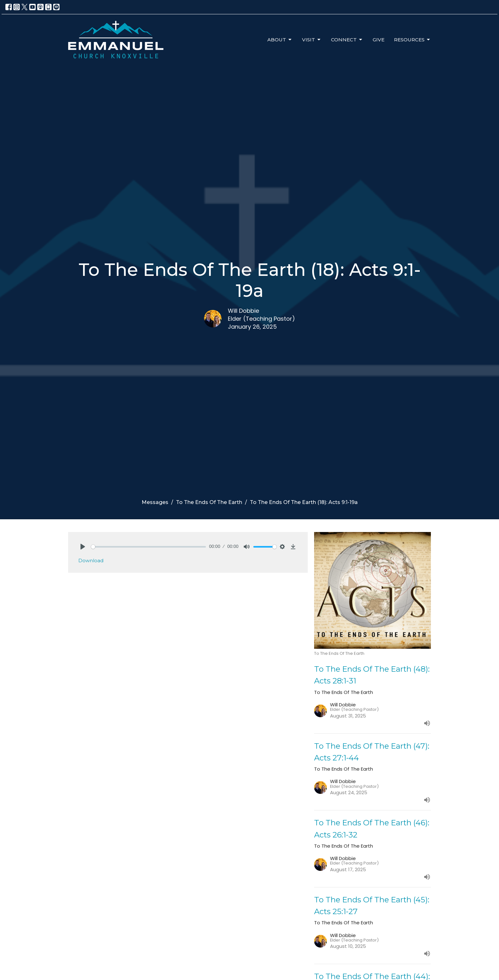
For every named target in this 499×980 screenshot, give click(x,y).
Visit (312, 40)
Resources (412, 40)
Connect (347, 40)
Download (91, 560)
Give (379, 40)
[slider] (148, 547)
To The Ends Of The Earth (209, 502)
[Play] (83, 547)
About (280, 40)
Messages (155, 502)
